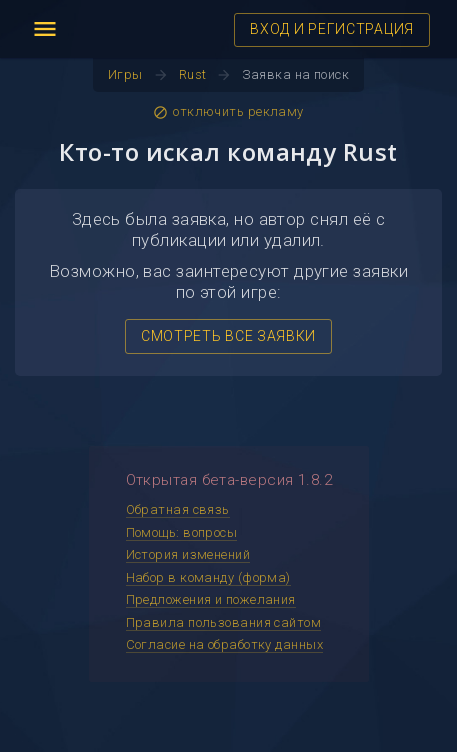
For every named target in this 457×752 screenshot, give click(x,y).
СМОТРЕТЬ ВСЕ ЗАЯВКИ (228, 336)
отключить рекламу (228, 112)
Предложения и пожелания (211, 599)
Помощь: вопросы (182, 532)
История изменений (188, 554)
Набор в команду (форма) (208, 577)
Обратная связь (178, 509)
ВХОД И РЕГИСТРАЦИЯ (332, 29)
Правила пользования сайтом (224, 622)
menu (45, 29)
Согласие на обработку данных (225, 644)
